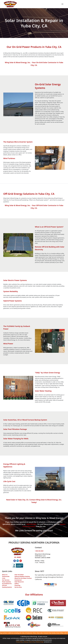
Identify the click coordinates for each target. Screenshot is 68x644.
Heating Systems (7, 587)
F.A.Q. (4, 578)
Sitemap (26, 642)
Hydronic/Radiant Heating (22, 576)
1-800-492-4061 (31, 524)
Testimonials (6, 576)
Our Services (6, 580)
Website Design (40, 642)
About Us (5, 575)
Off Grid (4, 585)
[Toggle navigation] (62, 4)
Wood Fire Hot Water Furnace (23, 578)
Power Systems (7, 582)
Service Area (18, 587)
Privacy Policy (19, 642)
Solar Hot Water (19, 575)
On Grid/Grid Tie (7, 584)
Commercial (18, 580)
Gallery (17, 584)
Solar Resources (19, 582)
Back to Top (32, 642)
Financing (17, 585)
